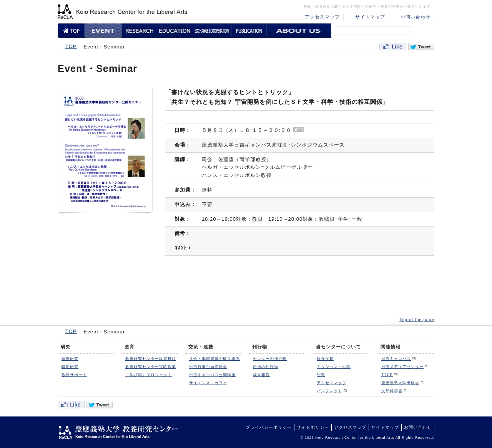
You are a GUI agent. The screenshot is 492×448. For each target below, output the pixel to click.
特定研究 (70, 367)
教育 (130, 347)
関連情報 (391, 347)
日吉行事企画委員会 (208, 367)
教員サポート (74, 375)
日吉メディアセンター (402, 367)
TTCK (387, 375)
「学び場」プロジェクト (149, 375)
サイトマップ (370, 17)
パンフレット (329, 391)
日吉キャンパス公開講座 (212, 375)
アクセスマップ (322, 17)
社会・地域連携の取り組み (214, 359)
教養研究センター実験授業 (151, 367)
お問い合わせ (416, 17)
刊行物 (260, 347)
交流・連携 (201, 347)
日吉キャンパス (396, 359)
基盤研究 (70, 359)
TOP (71, 46)
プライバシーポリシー (269, 427)
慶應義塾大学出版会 (400, 383)
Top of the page (417, 320)
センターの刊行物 (270, 359)
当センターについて (338, 347)
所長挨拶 (325, 359)
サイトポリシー (313, 427)
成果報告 (261, 375)
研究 (66, 347)
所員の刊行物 (266, 367)
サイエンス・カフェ (208, 383)
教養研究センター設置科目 (151, 359)
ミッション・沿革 (334, 367)
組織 (321, 375)
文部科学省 (392, 391)
